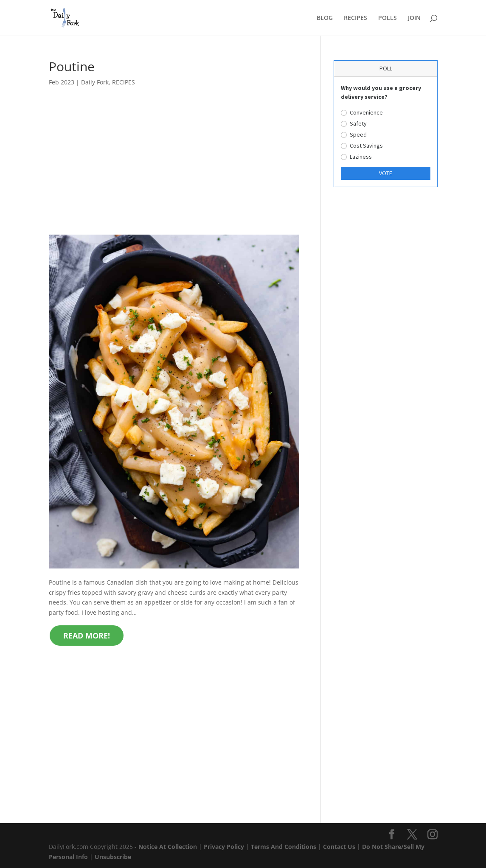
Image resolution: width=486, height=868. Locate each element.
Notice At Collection (169, 847)
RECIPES (355, 18)
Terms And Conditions (284, 847)
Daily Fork (95, 82)
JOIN (414, 18)
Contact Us (339, 847)
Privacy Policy (224, 847)
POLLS (388, 18)
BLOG (325, 18)
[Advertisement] (174, 172)
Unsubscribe (113, 857)
